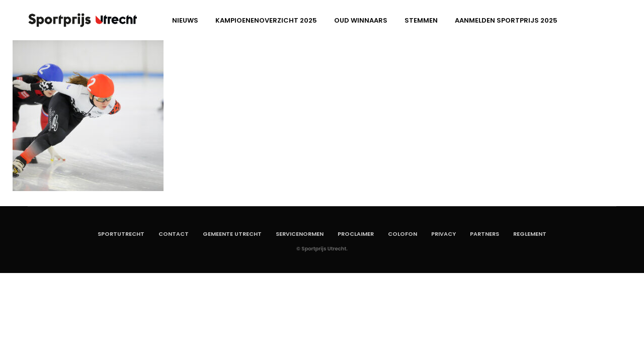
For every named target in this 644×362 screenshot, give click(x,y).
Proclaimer (356, 234)
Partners (485, 234)
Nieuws (185, 20)
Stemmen (421, 20)
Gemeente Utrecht (232, 234)
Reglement (530, 234)
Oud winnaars (361, 20)
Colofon (403, 234)
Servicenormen (300, 234)
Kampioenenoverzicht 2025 (266, 20)
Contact (174, 234)
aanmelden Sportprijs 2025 (506, 20)
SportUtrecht (121, 234)
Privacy (444, 234)
